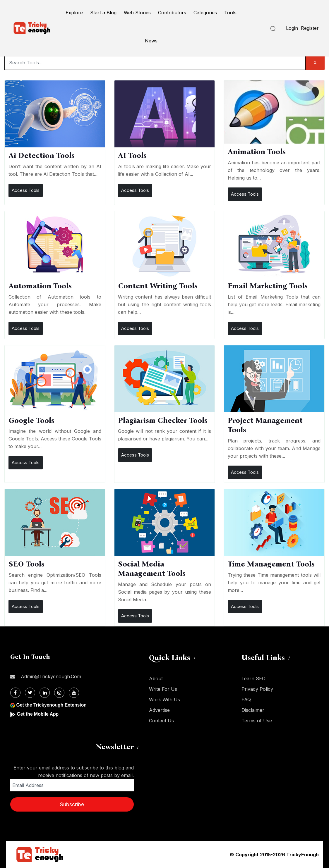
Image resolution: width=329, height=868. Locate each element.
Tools (230, 13)
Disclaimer (253, 710)
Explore (74, 13)
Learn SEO (253, 678)
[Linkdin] (45, 693)
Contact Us (161, 721)
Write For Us (163, 689)
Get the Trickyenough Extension (52, 705)
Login (292, 28)
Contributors (172, 13)
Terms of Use (257, 721)
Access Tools (26, 190)
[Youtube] (74, 693)
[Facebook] (15, 693)
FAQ (246, 700)
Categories (205, 13)
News (151, 41)
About (156, 678)
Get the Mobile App (38, 714)
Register (310, 28)
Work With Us (164, 700)
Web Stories (137, 13)
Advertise (159, 710)
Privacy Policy (257, 689)
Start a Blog (103, 13)
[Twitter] (30, 693)
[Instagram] (59, 693)
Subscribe (72, 804)
